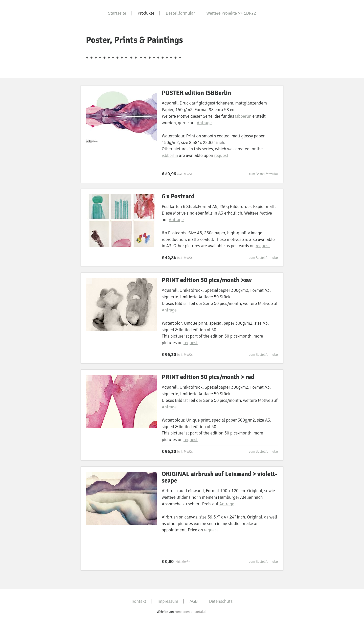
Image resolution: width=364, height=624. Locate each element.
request (221, 155)
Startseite (117, 13)
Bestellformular (180, 13)
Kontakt (139, 601)
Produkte (146, 13)
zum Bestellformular (264, 174)
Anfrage (204, 123)
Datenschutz (221, 601)
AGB (194, 601)
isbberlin (243, 116)
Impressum (168, 601)
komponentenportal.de (191, 612)
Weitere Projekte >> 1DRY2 (231, 13)
